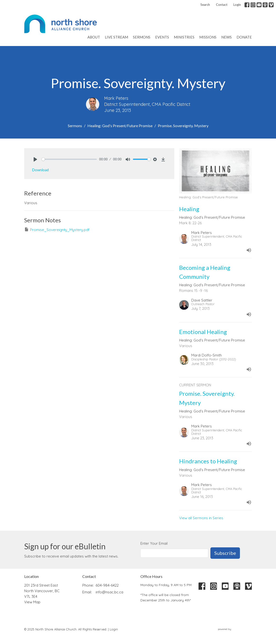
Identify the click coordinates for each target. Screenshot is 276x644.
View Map (32, 602)
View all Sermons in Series (201, 518)
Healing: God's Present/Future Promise (120, 126)
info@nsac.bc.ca (109, 592)
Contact (222, 5)
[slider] (69, 159)
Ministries (184, 37)
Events (162, 37)
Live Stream (116, 37)
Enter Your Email (154, 543)
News (226, 37)
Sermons (142, 37)
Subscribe (225, 553)
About (94, 37)
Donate (244, 37)
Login (237, 5)
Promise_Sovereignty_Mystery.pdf (57, 229)
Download (40, 170)
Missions (208, 37)
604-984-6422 (107, 585)
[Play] (35, 159)
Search (205, 5)
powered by (235, 629)
